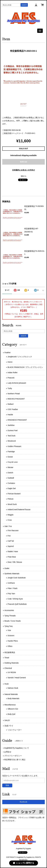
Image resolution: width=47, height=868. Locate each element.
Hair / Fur (8, 526)
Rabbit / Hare (13, 551)
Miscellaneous (10, 705)
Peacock (11, 378)
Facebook (23, 802)
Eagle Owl (12, 488)
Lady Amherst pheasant (17, 383)
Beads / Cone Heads (13, 621)
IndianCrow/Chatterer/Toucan (19, 510)
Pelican (11, 499)
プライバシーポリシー (13, 756)
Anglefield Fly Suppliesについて (17, 748)
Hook (7, 684)
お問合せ (8, 752)
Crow (10, 520)
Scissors (11, 636)
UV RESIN (12, 672)
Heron (10, 362)
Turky (10, 388)
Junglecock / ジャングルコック (20, 357)
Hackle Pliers (13, 641)
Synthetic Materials (12, 574)
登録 (7, 785)
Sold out (24, 162)
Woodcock (12, 441)
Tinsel (7, 658)
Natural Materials (11, 694)
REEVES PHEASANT (16, 399)
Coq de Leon (13, 462)
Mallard (11, 404)
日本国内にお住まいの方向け (24, 170)
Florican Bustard (14, 494)
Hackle (10, 415)
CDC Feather (13, 409)
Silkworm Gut (13, 709)
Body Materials (13, 698)
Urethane (11, 583)
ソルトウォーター (15, 730)
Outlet (7, 568)
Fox (9, 536)
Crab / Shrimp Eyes (15, 599)
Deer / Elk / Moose (15, 562)
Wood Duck (12, 504)
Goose (10, 457)
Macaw (10, 467)
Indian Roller (13, 372)
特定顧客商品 (10, 652)
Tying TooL (9, 626)
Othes (10, 646)
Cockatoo (11, 483)
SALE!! (7, 720)
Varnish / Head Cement (17, 678)
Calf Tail (11, 541)
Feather (8, 352)
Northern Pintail (14, 394)
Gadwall (11, 478)
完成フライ (9, 726)
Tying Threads (10, 616)
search (24, 5)
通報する (24, 176)
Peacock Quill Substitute (17, 604)
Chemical (8, 668)
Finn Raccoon (13, 530)
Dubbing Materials (12, 663)
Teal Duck (11, 436)
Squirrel (11, 546)
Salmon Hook (13, 688)
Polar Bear (12, 557)
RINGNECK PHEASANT (17, 420)
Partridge (11, 452)
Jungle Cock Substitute (17, 578)
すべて (7, 290)
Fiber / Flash (13, 588)
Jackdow (11, 425)
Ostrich (10, 473)
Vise (9, 630)
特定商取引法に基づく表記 (15, 760)
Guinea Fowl (13, 430)
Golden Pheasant (14, 446)
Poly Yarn (11, 594)
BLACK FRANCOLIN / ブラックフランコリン (25, 367)
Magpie (11, 515)
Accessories (9, 610)
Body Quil (11, 714)
